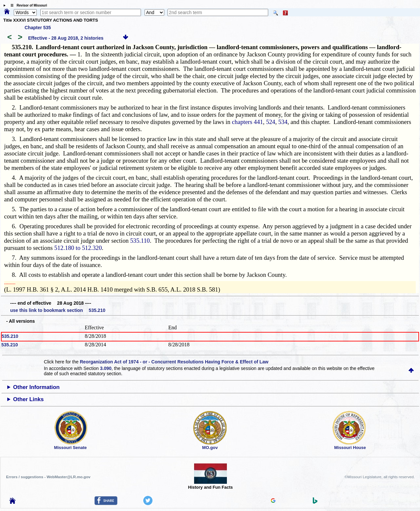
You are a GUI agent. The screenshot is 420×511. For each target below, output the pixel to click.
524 (270, 122)
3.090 (106, 368)
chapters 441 (247, 122)
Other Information (36, 387)
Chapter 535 (38, 28)
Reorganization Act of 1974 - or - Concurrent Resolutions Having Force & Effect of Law (174, 362)
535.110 (140, 241)
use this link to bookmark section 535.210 (58, 310)
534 (283, 122)
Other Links (28, 399)
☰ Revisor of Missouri (27, 5)
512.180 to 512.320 (78, 248)
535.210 (10, 336)
